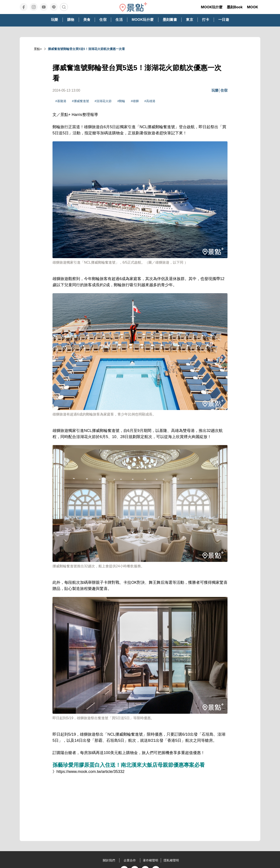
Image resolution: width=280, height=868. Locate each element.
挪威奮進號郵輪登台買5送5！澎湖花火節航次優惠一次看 (86, 49)
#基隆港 (61, 101)
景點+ (38, 49)
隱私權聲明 (171, 860)
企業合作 (130, 860)
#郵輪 (121, 101)
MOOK (253, 7)
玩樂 (215, 90)
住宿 (224, 90)
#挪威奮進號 (80, 101)
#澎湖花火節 (103, 101)
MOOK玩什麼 (212, 7)
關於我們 (109, 860)
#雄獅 (135, 101)
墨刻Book (235, 7)
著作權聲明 (150, 860)
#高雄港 (150, 101)
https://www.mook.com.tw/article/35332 (90, 772)
